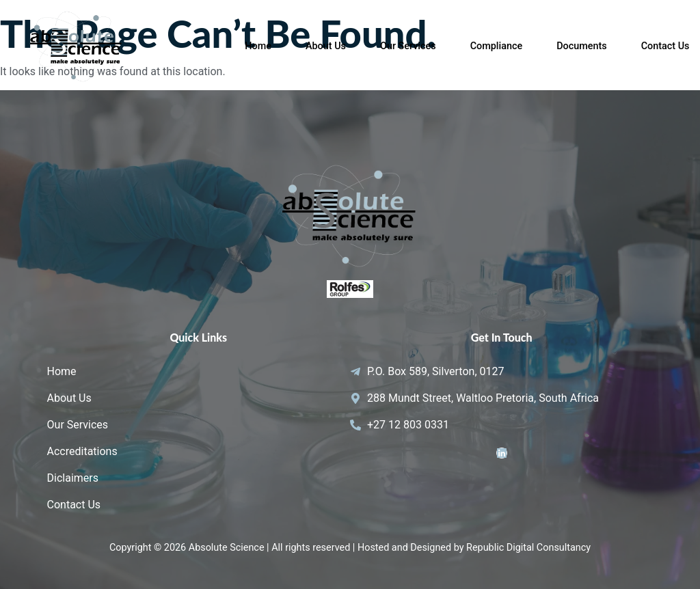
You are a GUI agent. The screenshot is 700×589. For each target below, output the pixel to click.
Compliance (497, 46)
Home (258, 46)
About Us (326, 46)
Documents (582, 46)
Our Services (408, 46)
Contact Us (665, 46)
